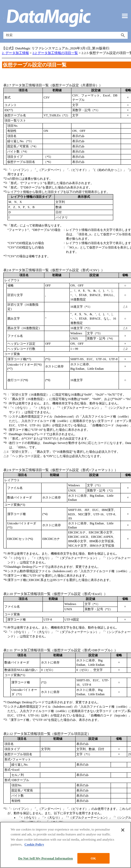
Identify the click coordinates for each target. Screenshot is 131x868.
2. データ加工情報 (15, 53)
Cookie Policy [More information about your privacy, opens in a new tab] (34, 865)
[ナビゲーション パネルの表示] (125, 16)
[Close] (123, 851)
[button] (123, 35)
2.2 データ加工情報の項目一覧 (55, 53)
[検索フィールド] (65, 35)
